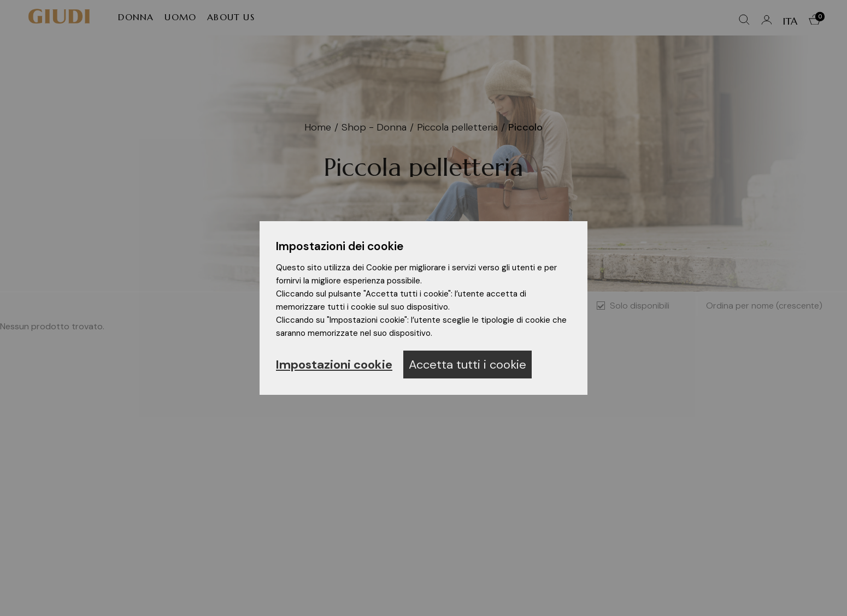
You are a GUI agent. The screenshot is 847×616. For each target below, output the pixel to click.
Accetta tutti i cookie (467, 365)
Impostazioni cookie (334, 365)
